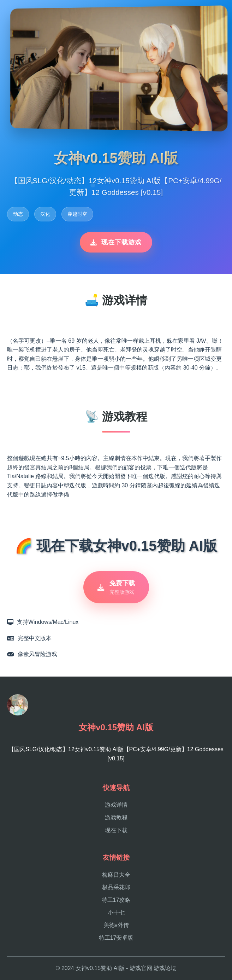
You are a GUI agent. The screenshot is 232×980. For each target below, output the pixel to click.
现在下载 (116, 830)
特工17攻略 (116, 900)
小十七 (116, 913)
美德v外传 (116, 925)
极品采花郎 (116, 887)
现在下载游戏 (116, 242)
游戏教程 (116, 817)
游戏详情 (116, 805)
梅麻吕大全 (116, 875)
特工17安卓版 (116, 938)
